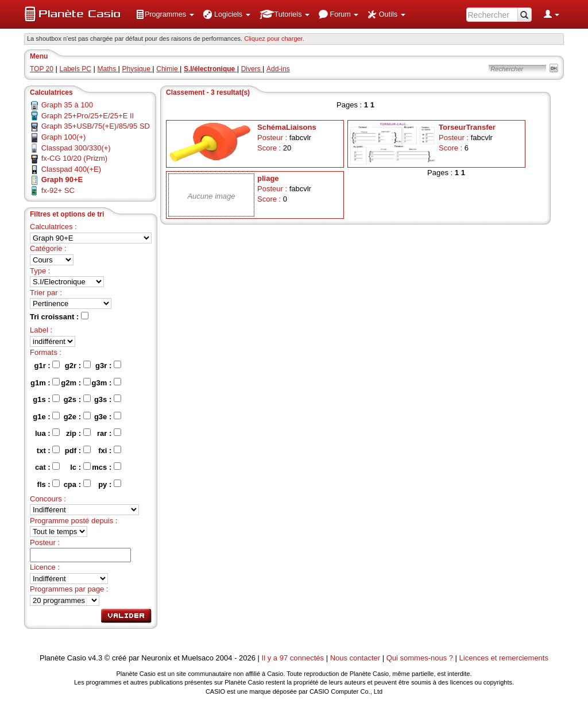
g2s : (77, 399)
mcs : (107, 467)
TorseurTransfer (467, 127)
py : (110, 484)
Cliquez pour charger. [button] (274, 38)
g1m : (45, 382)
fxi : (110, 450)
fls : (49, 484)
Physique (138, 69)
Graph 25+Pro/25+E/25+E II (88, 116)
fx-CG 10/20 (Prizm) (75, 158)
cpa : (77, 484)
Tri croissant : (59, 316)
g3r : (108, 365)
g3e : (108, 416)
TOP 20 (42, 69)
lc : (80, 467)
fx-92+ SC (58, 190)
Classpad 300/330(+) (76, 148)
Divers (252, 69)
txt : (48, 450)
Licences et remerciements (504, 658)
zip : (78, 433)
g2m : (76, 382)
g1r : (47, 365)
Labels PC (76, 69)
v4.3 (96, 658)
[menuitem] (165, 14)
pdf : (78, 450)
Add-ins (278, 69)
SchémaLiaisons (287, 127)
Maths (108, 69)
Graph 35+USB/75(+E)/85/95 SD (96, 126)
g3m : (107, 382)
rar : (109, 433)
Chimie (168, 69)
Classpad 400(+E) (71, 169)
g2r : (78, 365)
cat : (47, 467)
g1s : (46, 399)
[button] (165, 14)
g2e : (77, 416)
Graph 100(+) (64, 137)
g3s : (108, 399)
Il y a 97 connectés (294, 658)
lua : (47, 433)
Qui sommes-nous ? (420, 658)
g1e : (46, 416)
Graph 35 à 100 (67, 105)
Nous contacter (355, 658)
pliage (268, 178)
